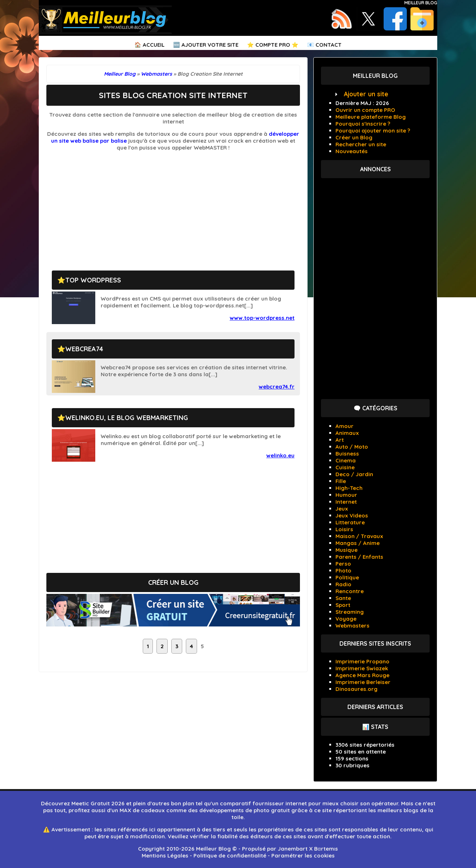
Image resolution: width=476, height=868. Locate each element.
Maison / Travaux (359, 536)
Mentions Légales (165, 856)
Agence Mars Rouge (362, 675)
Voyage (346, 619)
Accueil (154, 45)
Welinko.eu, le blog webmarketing (127, 418)
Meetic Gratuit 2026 (98, 803)
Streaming (350, 612)
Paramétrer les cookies (303, 856)
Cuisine (345, 467)
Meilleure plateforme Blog (371, 117)
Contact (329, 45)
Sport (343, 605)
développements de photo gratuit (245, 810)
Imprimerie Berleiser (363, 682)
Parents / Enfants (359, 557)
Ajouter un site (366, 94)
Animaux (347, 433)
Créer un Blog (354, 137)
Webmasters (352, 626)
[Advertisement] (173, 207)
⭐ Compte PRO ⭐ (273, 45)
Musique (346, 550)
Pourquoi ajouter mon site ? (373, 131)
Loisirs (344, 529)
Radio (343, 584)
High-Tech (349, 488)
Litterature (350, 522)
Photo (343, 571)
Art (340, 440)
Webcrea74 (84, 349)
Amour (345, 426)
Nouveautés (352, 151)
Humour (346, 495)
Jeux (342, 509)
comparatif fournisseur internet (263, 803)
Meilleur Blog (421, 3)
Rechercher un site (361, 144)
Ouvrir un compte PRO (365, 110)
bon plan (183, 803)
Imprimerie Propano (362, 661)
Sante (343, 598)
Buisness (347, 454)
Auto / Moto (352, 447)
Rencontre (350, 591)
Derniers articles (375, 707)
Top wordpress (93, 280)
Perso (343, 564)
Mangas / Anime (358, 543)
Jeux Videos (352, 515)
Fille (341, 481)
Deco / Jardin (354, 474)
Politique (347, 577)
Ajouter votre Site (210, 45)
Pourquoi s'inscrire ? (363, 124)
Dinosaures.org (356, 689)
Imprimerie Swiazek (362, 668)
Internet (346, 502)
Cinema (346, 460)
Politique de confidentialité (230, 856)
